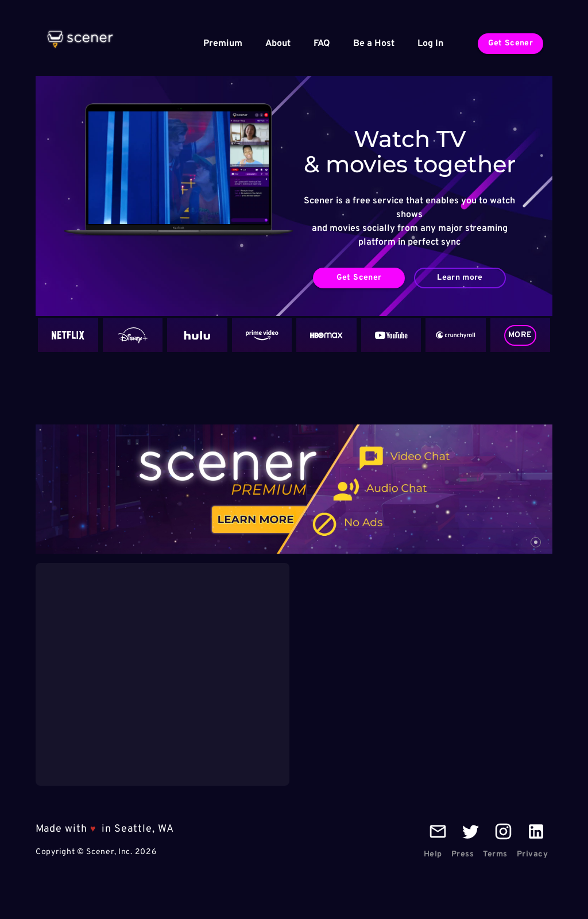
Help (433, 854)
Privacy (533, 854)
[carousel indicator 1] (536, 542)
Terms (495, 854)
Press (463, 854)
